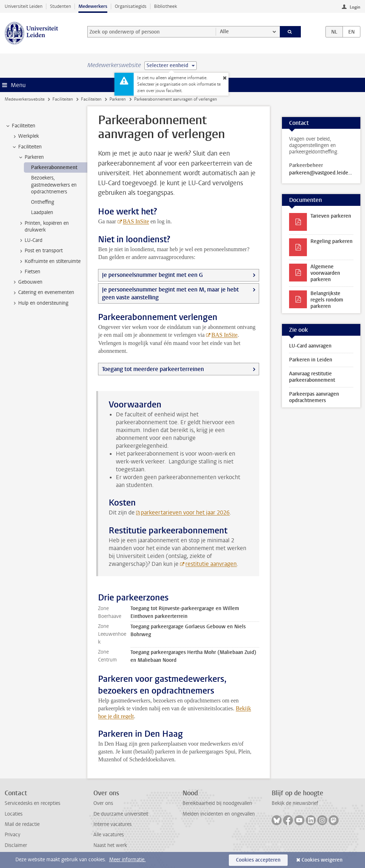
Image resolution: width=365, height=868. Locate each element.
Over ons (103, 803)
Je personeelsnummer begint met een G (152, 275)
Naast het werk (110, 845)
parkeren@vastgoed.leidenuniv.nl (321, 173)
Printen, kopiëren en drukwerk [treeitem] (43, 227)
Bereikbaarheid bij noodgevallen (217, 803)
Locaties (14, 814)
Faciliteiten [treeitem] (20, 126)
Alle (224, 32)
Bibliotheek (166, 6)
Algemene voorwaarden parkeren (325, 273)
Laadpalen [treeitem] (42, 212)
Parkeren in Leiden (311, 360)
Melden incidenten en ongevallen (219, 814)
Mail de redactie (22, 824)
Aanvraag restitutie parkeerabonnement (312, 377)
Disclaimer (16, 845)
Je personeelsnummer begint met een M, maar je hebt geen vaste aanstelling (170, 293)
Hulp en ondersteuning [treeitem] (40, 303)
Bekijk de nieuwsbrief (295, 803)
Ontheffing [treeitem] (43, 202)
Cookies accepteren (258, 860)
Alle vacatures (109, 835)
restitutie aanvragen (211, 564)
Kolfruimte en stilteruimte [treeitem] (49, 262)
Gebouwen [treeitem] (27, 282)
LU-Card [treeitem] (30, 240)
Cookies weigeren (322, 860)
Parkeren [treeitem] (31, 157)
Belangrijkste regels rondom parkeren (327, 300)
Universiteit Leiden (24, 6)
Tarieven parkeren (331, 216)
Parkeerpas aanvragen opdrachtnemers (314, 397)
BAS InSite (136, 221)
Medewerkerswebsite (25, 99)
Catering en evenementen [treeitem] (43, 293)
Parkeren (118, 99)
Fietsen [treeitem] (29, 272)
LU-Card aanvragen (310, 346)
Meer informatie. (127, 860)
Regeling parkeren (331, 241)
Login (355, 7)
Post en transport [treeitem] (40, 251)
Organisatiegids (131, 6)
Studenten (60, 6)
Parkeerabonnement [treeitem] (54, 167)
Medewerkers (93, 6)
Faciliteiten (63, 99)
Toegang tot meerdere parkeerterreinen (153, 369)
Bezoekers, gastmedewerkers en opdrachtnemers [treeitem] (54, 185)
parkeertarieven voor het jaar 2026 (185, 512)
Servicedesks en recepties (32, 803)
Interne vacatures (112, 824)
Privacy (12, 835)
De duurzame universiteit (121, 814)
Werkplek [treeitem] (25, 136)
